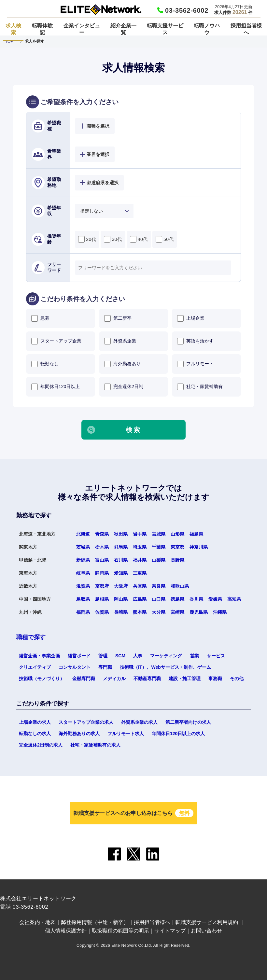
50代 (165, 239)
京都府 (102, 586)
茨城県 (83, 547)
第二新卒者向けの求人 (188, 722)
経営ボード (79, 656)
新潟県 (83, 560)
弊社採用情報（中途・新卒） (95, 922)
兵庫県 (140, 586)
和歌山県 (180, 586)
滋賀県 (83, 586)
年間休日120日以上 (56, 387)
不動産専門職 (147, 679)
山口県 (159, 599)
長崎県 (121, 612)
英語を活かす (195, 341)
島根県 (102, 599)
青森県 (102, 534)
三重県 (140, 573)
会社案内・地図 (37, 922)
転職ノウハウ (207, 29)
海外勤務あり (122, 364)
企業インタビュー (82, 29)
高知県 (234, 599)
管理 (103, 656)
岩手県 (140, 534)
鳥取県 (83, 599)
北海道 (83, 534)
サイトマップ (170, 931)
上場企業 (191, 318)
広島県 (140, 599)
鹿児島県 (199, 612)
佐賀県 (102, 612)
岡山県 (121, 599)
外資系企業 (120, 341)
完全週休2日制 (124, 387)
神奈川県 (199, 547)
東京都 (177, 547)
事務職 (215, 679)
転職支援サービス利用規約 (207, 922)
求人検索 (13, 29)
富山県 (102, 560)
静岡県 (102, 573)
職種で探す (31, 637)
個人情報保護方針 (66, 931)
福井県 (140, 560)
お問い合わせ (206, 931)
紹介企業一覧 (123, 29)
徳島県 (177, 599)
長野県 (177, 560)
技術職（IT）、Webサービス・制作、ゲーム (165, 667)
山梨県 (159, 560)
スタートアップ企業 (56, 341)
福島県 (196, 534)
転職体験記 (42, 29)
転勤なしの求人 (35, 734)
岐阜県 (83, 573)
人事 (138, 656)
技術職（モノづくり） (42, 679)
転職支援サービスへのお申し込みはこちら (133, 813)
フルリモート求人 (126, 734)
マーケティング (166, 656)
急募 (40, 318)
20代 (87, 239)
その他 (237, 679)
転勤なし (45, 364)
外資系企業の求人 (139, 722)
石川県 (121, 560)
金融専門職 (84, 679)
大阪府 (121, 586)
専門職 (105, 667)
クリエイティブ (35, 667)
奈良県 (159, 586)
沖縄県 (220, 612)
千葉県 (159, 547)
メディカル (114, 679)
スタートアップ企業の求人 (86, 722)
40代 (139, 239)
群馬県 (121, 547)
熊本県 (140, 612)
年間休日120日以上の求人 (178, 734)
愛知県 (121, 573)
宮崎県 (177, 612)
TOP (9, 41)
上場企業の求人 (35, 722)
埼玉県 (140, 547)
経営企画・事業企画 (39, 656)
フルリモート (195, 364)
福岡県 (83, 612)
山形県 (177, 534)
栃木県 (102, 547)
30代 (113, 239)
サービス (216, 656)
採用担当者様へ (246, 29)
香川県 (196, 599)
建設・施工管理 (185, 679)
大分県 (159, 612)
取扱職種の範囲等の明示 (120, 931)
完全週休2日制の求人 (41, 745)
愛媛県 (215, 599)
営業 (194, 656)
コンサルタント (75, 667)
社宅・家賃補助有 (200, 387)
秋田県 (121, 534)
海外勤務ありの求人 (79, 734)
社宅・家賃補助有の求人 (95, 745)
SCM (120, 656)
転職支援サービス (165, 29)
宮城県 (159, 534)
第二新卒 (118, 318)
